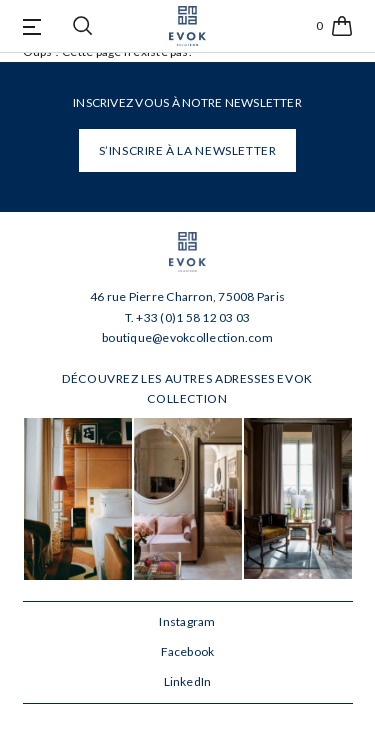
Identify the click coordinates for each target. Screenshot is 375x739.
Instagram (187, 621)
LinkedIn (188, 681)
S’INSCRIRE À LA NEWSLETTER (188, 150)
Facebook (188, 651)
